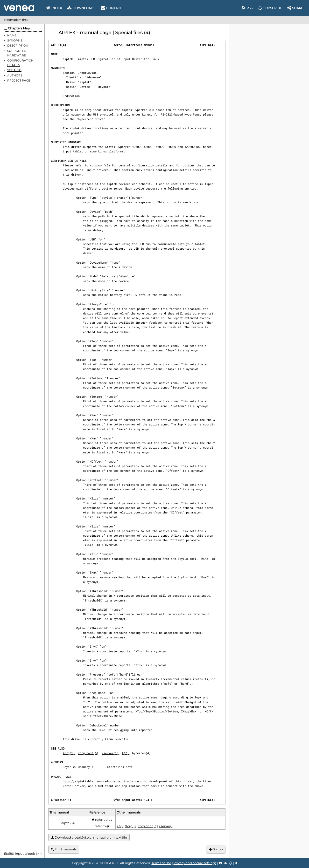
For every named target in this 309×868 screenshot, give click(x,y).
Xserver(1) (110, 753)
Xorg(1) (69, 753)
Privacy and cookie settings (195, 863)
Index (54, 8)
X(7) (125, 753)
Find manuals (64, 849)
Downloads (81, 8)
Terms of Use (161, 863)
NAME (12, 35)
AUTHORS (15, 75)
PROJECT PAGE (19, 80)
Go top (216, 849)
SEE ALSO (14, 70)
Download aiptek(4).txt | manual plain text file (89, 837)
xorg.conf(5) (100, 165)
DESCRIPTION (18, 45)
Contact (111, 8)
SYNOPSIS (15, 40)
